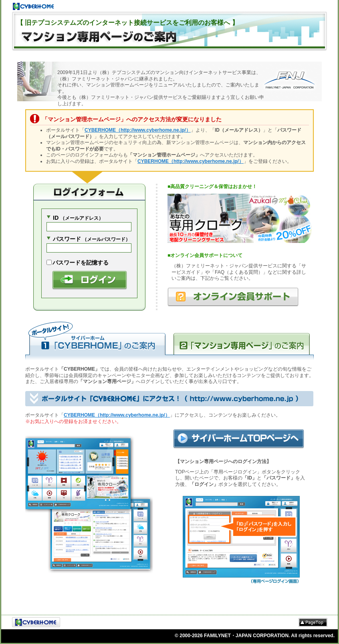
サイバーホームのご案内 (97, 340)
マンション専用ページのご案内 (242, 340)
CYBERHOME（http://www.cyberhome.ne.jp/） (138, 130)
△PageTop (313, 622)
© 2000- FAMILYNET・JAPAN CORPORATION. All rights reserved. (255, 636)
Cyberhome (33, 6)
